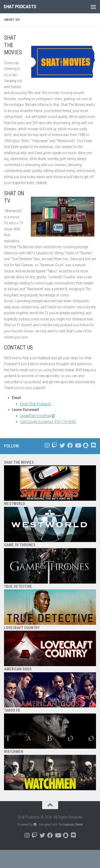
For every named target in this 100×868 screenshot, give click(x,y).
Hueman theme (73, 824)
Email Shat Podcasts (36, 404)
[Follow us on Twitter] (62, 445)
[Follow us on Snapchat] (85, 445)
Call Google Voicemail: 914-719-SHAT (48, 422)
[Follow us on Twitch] (55, 445)
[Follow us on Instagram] (47, 445)
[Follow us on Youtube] (78, 445)
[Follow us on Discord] (93, 445)
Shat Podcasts (20, 7)
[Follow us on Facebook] (70, 445)
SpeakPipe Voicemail (37, 416)
